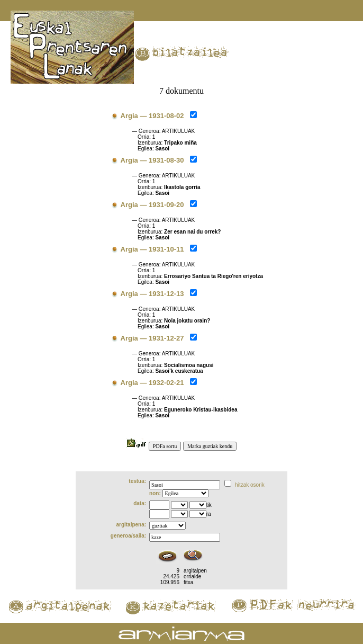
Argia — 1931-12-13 (152, 294)
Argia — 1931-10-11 (152, 249)
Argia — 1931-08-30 (152, 160)
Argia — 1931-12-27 (152, 338)
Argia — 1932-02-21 (152, 383)
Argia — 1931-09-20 (152, 205)
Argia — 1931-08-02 (152, 116)
